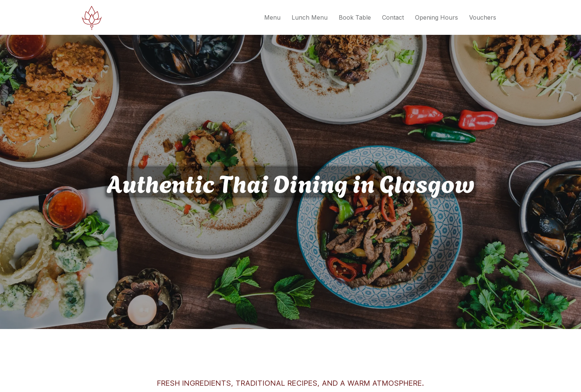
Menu (272, 17)
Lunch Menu (310, 17)
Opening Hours (436, 17)
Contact (393, 17)
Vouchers (483, 17)
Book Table (355, 17)
